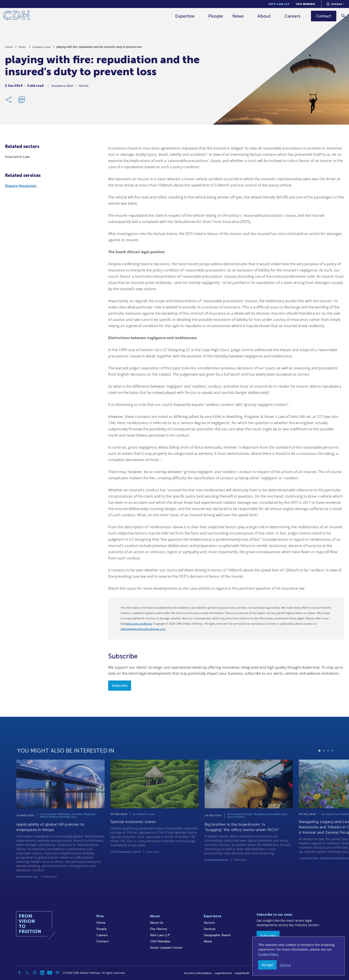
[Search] (344, 16)
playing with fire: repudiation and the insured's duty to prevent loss (99, 49)
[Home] (17, 16)
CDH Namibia (305, 4)
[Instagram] (35, 973)
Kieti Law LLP (279, 4)
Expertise (185, 16)
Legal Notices (223, 973)
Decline (285, 965)
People (216, 16)
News (238, 16)
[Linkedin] (42, 973)
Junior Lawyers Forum (166, 948)
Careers (292, 16)
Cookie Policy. (269, 954)
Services (210, 929)
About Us (157, 923)
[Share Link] (9, 101)
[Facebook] (20, 973)
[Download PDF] (22, 101)
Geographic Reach (217, 935)
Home (9, 49)
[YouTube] (50, 973)
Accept (267, 965)
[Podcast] (57, 973)
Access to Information (198, 973)
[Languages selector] (336, 4)
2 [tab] (324, 765)
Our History (159, 929)
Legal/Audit (242, 973)
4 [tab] (332, 765)
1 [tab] (320, 765)
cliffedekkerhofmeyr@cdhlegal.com (143, 629)
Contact (102, 941)
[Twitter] (27, 973)
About (264, 16)
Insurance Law (42, 49)
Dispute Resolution (21, 186)
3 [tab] (328, 765)
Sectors (209, 923)
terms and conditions (138, 624)
